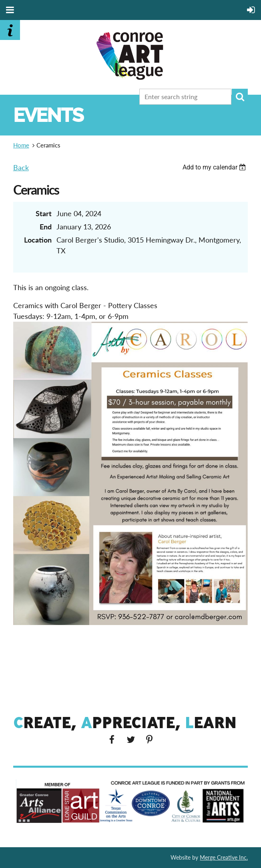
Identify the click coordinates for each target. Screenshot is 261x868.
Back (21, 167)
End (46, 227)
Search (240, 97)
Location (38, 240)
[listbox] (215, 167)
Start (44, 213)
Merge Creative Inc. (224, 857)
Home (21, 145)
